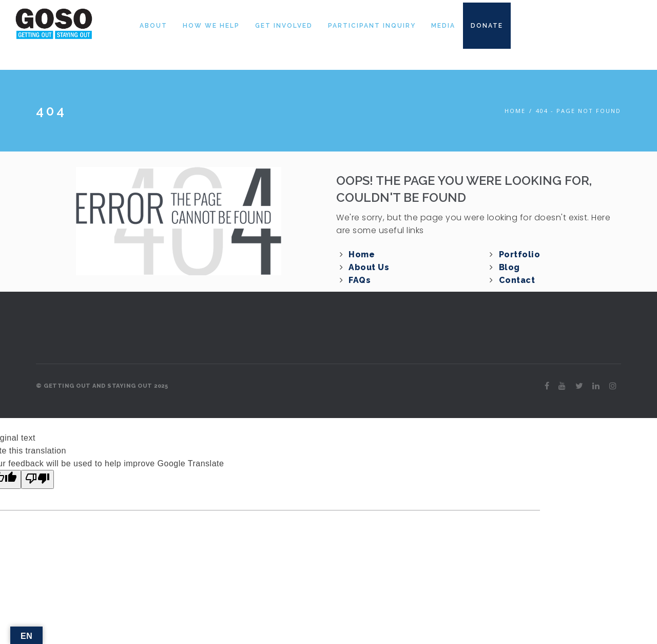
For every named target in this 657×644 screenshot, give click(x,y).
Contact (517, 280)
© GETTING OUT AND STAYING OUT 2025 (102, 386)
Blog (509, 267)
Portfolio (520, 254)
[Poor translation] (37, 479)
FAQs (360, 280)
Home (515, 111)
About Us (369, 267)
